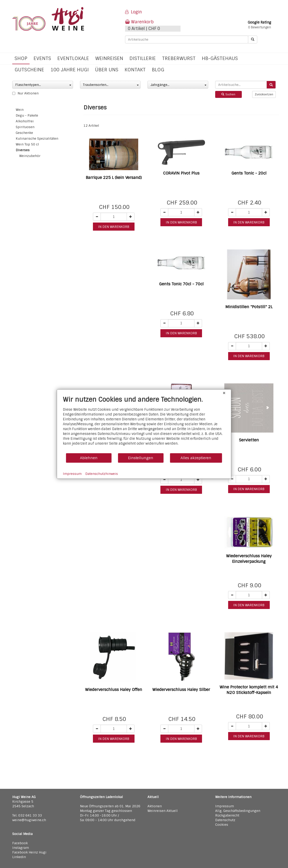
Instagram (21, 848)
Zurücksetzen (264, 94)
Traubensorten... (111, 85)
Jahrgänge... (178, 85)
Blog (158, 70)
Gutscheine (29, 70)
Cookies (222, 825)
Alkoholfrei (25, 121)
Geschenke (24, 133)
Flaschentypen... (43, 85)
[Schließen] (224, 393)
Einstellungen (141, 458)
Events (42, 58)
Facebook (20, 843)
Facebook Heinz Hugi (29, 852)
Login (133, 12)
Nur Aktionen (25, 93)
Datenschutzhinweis (102, 474)
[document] (144, 424)
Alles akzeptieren (196, 458)
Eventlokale (73, 58)
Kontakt (135, 70)
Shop (21, 58)
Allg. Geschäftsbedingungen (238, 811)
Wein (20, 110)
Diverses (23, 150)
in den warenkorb (114, 227)
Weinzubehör (30, 156)
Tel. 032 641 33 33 (27, 815)
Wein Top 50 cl (27, 144)
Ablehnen (89, 458)
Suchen (228, 94)
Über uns (107, 70)
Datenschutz (225, 820)
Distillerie (143, 58)
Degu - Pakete (27, 115)
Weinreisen (109, 58)
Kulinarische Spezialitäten (37, 139)
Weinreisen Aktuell (163, 811)
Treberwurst (179, 58)
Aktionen (155, 806)
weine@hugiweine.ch (29, 820)
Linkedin (19, 857)
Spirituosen (25, 127)
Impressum (225, 806)
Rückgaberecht (227, 815)
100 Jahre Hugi (70, 70)
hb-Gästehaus (220, 58)
